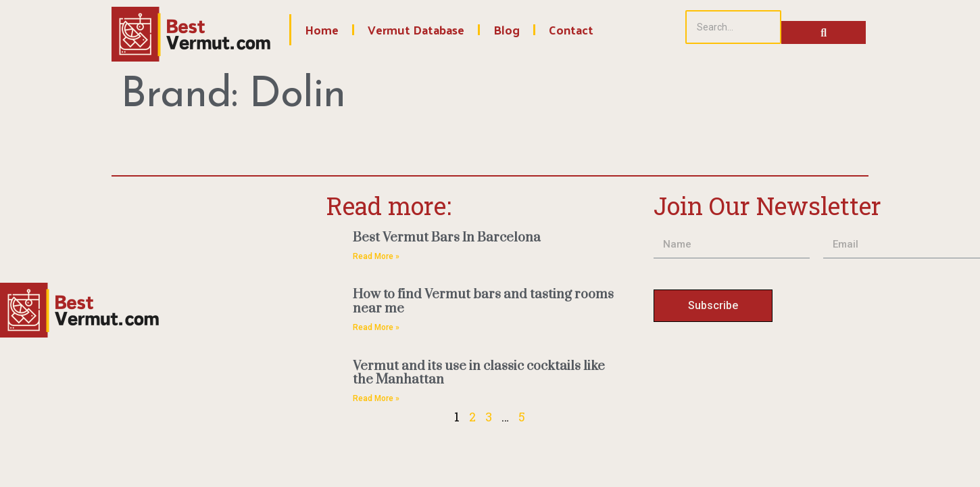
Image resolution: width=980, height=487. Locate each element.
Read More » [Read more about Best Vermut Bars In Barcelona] (376, 256)
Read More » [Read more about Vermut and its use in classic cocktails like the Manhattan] (376, 398)
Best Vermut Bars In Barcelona (447, 238)
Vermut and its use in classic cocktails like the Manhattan (479, 373)
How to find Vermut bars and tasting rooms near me (483, 302)
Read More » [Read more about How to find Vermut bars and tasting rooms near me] (376, 327)
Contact (571, 29)
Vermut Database (416, 29)
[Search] (733, 27)
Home (322, 29)
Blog (507, 29)
